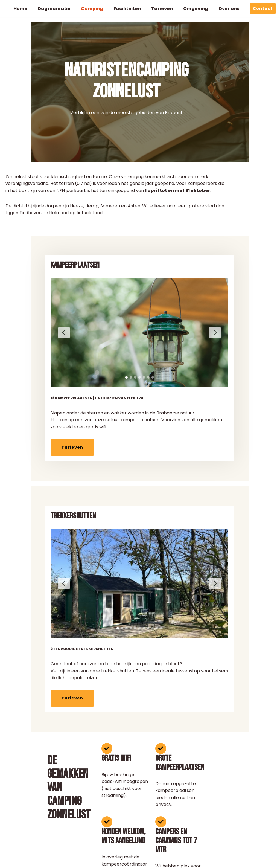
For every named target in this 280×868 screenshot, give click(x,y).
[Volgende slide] (183, 329)
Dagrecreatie (54, 9)
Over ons (229, 9)
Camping (92, 9)
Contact (263, 8)
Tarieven (162, 9)
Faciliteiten (127, 9)
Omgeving (196, 9)
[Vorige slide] (33, 329)
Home (20, 9)
